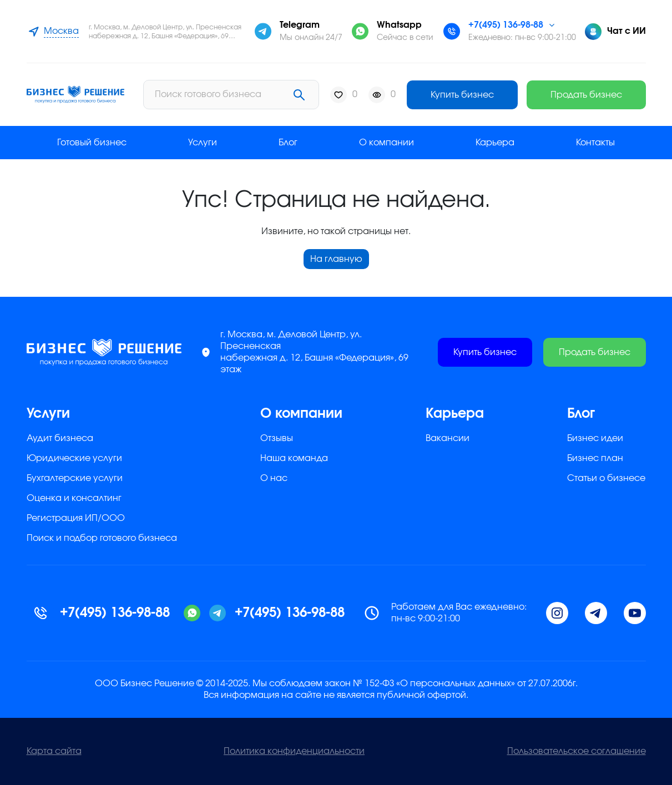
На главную (336, 259)
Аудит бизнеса (60, 438)
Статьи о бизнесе (606, 478)
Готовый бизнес (92, 143)
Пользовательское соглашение (577, 751)
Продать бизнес (586, 95)
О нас (274, 478)
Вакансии (448, 438)
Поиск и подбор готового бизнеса (102, 538)
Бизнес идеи (595, 438)
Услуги (203, 143)
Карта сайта (54, 751)
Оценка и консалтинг (74, 498)
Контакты (595, 143)
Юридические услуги (74, 458)
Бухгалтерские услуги (75, 478)
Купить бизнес (462, 95)
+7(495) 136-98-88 (506, 25)
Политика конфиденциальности (294, 751)
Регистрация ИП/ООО (76, 518)
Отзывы (277, 438)
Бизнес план (595, 458)
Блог (288, 143)
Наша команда (294, 458)
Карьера (495, 143)
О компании (386, 143)
